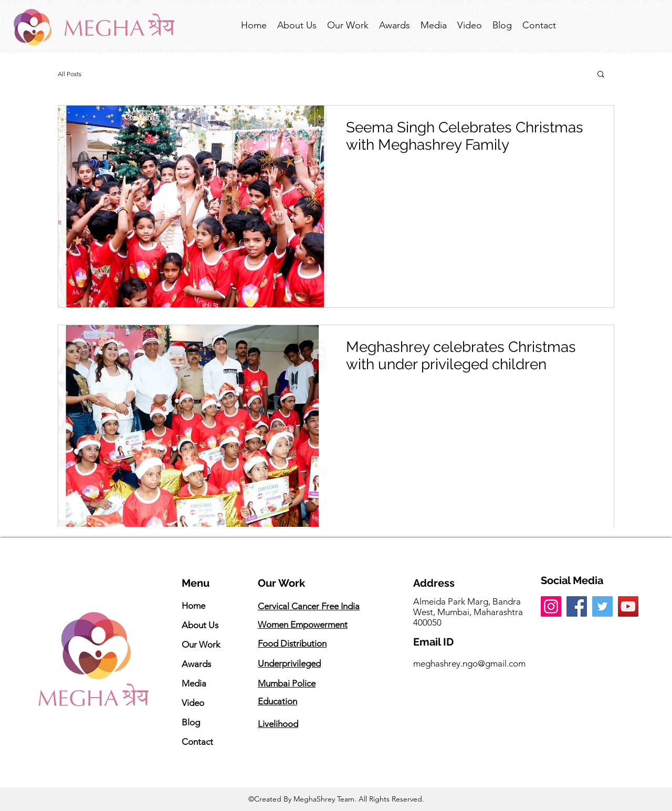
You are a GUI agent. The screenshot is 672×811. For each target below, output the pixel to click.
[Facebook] (577, 606)
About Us (200, 625)
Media (194, 683)
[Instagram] (551, 606)
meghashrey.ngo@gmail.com (469, 663)
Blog (191, 722)
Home (193, 606)
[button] (601, 75)
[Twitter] (602, 606)
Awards (196, 664)
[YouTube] (628, 606)
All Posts (70, 74)
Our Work (201, 644)
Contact (197, 742)
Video (193, 703)
